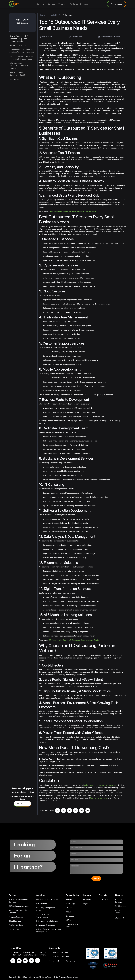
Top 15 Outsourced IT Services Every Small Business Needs (19, 39)
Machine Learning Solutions (47, 899)
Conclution (14, 79)
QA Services (14, 929)
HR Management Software (47, 921)
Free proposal (117, 4)
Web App (70, 899)
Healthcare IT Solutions (46, 925)
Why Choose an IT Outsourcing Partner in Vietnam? (19, 66)
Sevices (13, 895)
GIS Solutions (42, 904)
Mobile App (71, 904)
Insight (85, 904)
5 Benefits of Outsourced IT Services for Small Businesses (22, 51)
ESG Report (119, 918)
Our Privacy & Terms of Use (67, 977)
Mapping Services (16, 917)
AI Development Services (19, 906)
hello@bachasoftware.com (64, 961)
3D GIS (69, 908)
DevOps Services (16, 925)
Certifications (120, 906)
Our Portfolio (104, 899)
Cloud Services (15, 921)
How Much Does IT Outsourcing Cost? (17, 74)
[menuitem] (42, 4)
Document (87, 899)
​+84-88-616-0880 (61, 953)
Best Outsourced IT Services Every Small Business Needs (21, 58)
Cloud (69, 912)
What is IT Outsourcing (19, 45)
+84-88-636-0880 (61, 957)
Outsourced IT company (60, 55)
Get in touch (22, 804)
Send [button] (96, 878)
